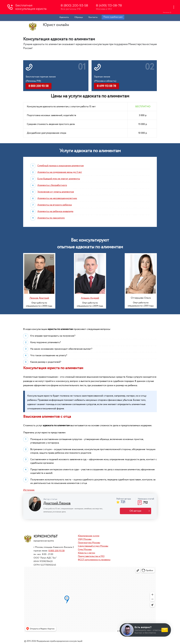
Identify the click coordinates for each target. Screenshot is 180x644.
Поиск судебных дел (113, 17)
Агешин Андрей (90, 298)
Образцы (79, 17)
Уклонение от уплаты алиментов (56, 192)
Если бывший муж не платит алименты (59, 179)
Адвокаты (64, 17)
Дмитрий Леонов (57, 503)
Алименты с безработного (52, 185)
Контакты (93, 17)
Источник (29, 490)
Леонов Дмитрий (39, 298)
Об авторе (135, 511)
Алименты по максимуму (51, 218)
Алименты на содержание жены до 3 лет (60, 172)
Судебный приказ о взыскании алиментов (60, 166)
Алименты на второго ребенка (55, 205)
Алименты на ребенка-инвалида (55, 211)
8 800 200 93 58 (57, 551)
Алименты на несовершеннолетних (57, 198)
